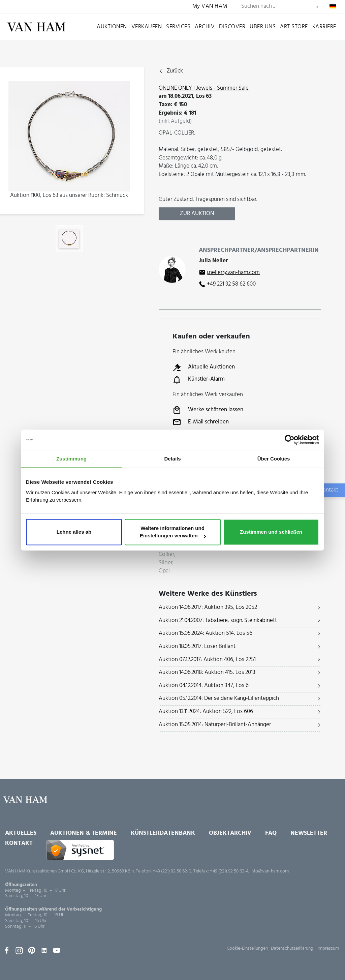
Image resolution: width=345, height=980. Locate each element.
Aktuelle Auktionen (204, 367)
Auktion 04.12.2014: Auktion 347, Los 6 (204, 686)
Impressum (328, 948)
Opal (164, 571)
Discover (232, 27)
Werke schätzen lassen (208, 410)
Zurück (175, 71)
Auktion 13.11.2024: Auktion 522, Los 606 (206, 711)
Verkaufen (147, 27)
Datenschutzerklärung (292, 948)
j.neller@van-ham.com (233, 273)
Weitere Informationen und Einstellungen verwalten (173, 532)
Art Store (294, 27)
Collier (166, 555)
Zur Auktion (197, 214)
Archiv (205, 27)
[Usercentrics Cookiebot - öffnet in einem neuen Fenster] (290, 440)
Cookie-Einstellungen (247, 948)
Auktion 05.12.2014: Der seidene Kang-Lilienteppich (219, 698)
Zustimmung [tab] (71, 459)
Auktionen (112, 27)
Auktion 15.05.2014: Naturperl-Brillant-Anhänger (215, 725)
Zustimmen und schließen (271, 532)
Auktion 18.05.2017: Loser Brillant (197, 646)
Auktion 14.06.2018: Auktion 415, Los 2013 (207, 672)
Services (178, 27)
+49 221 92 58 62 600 (231, 284)
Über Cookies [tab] (274, 459)
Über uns (263, 27)
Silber (166, 563)
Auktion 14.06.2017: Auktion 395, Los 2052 (208, 607)
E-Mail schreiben (201, 422)
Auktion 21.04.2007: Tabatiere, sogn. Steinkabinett (218, 620)
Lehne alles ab (74, 532)
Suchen (317, 7)
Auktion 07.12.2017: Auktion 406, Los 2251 (207, 660)
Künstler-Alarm (199, 380)
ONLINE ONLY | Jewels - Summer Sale (204, 88)
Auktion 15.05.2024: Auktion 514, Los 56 (206, 633)
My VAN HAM (210, 7)
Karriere (324, 27)
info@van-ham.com (270, 871)
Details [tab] (172, 459)
